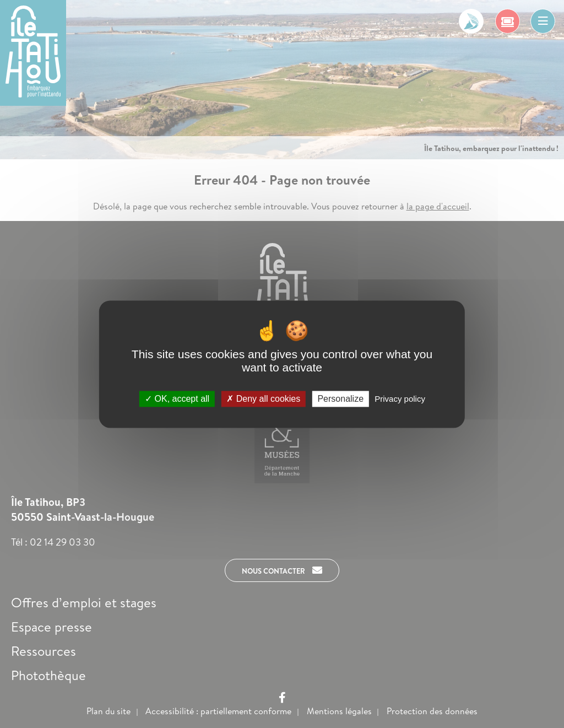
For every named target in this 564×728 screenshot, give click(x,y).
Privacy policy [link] (400, 399)
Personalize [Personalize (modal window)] (340, 399)
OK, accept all (177, 399)
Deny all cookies (263, 399)
